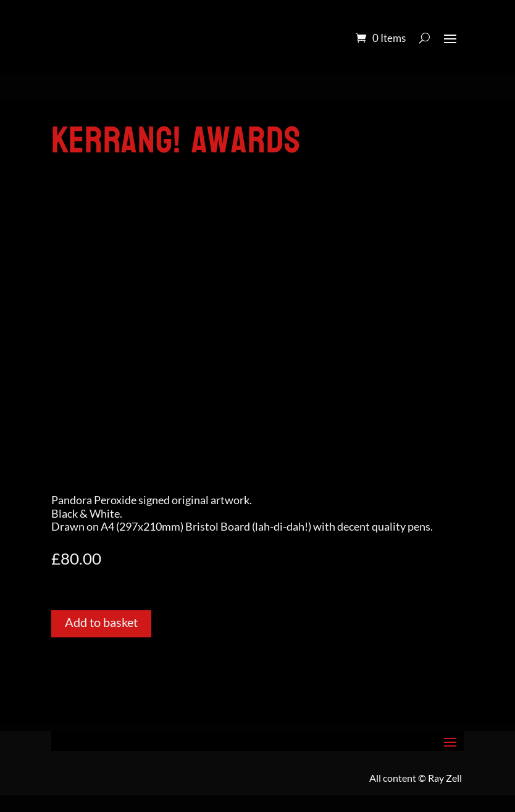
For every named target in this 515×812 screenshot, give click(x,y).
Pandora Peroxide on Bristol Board (165, 105)
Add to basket (101, 622)
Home (65, 105)
